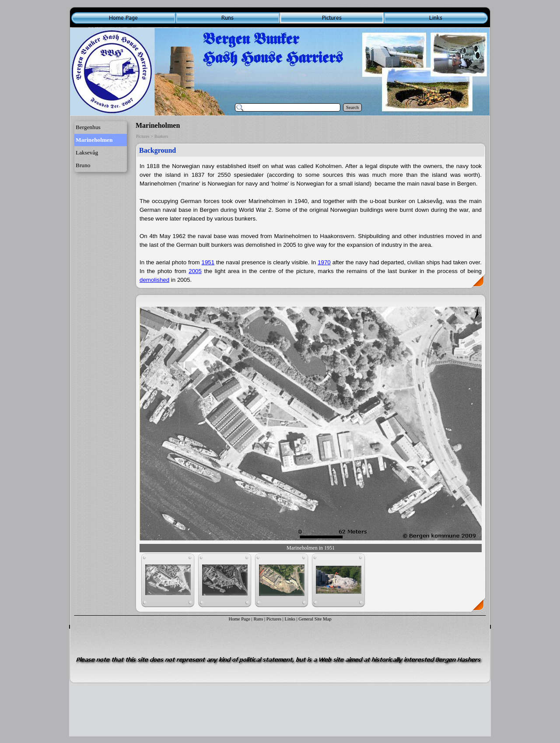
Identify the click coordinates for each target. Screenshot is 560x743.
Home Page (239, 619)
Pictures (143, 137)
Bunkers (161, 137)
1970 (324, 262)
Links (290, 619)
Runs (258, 619)
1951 (208, 262)
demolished (154, 280)
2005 (195, 271)
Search (352, 107)
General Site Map (315, 619)
